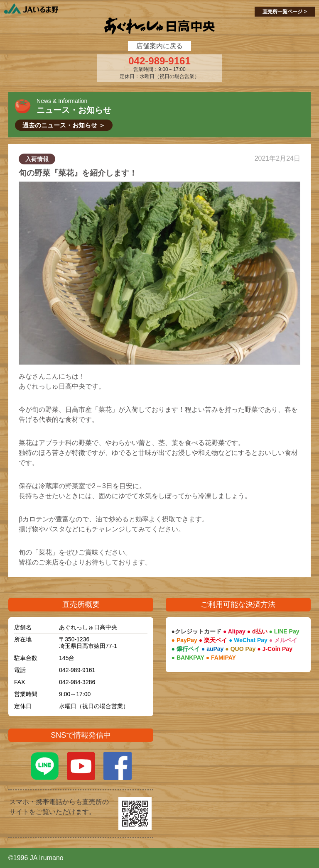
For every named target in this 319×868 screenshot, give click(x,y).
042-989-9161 (159, 61)
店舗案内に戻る (159, 46)
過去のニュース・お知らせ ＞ (64, 125)
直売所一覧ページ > (285, 12)
